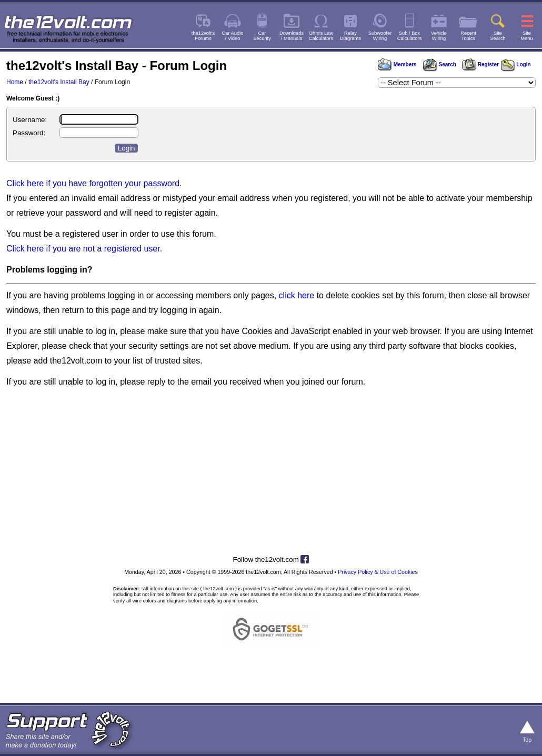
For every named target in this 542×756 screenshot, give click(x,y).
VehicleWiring (439, 36)
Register (480, 64)
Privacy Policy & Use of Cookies (378, 572)
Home (15, 82)
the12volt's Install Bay (59, 82)
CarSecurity (262, 36)
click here (297, 295)
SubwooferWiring (380, 36)
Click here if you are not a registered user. (84, 249)
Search (439, 64)
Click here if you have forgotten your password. (94, 183)
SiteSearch (498, 36)
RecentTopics (468, 36)
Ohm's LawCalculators (321, 36)
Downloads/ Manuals (292, 36)
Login (516, 64)
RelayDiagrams (350, 36)
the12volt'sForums (203, 36)
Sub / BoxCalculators (410, 36)
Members (397, 64)
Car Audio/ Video (233, 36)
